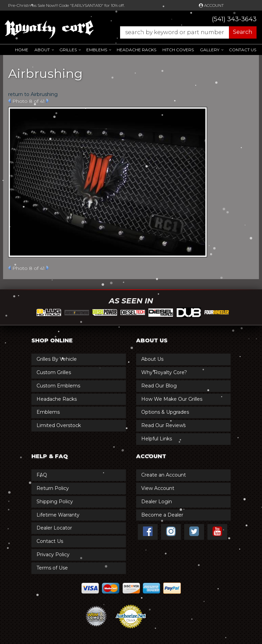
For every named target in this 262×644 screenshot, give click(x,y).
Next (48, 101)
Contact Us (243, 50)
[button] (185, 32)
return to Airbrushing (33, 94)
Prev (9, 101)
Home (22, 50)
